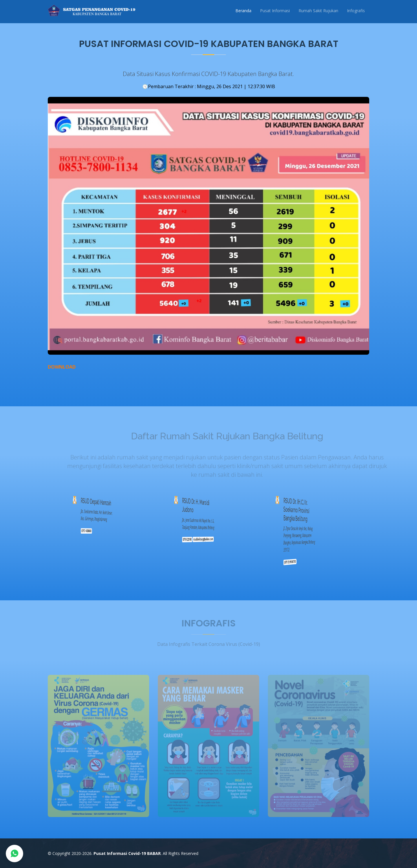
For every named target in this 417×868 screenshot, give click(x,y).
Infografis (356, 11)
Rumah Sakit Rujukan (318, 11)
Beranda (243, 11)
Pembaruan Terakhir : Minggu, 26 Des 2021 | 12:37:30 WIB (209, 86)
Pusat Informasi (275, 11)
